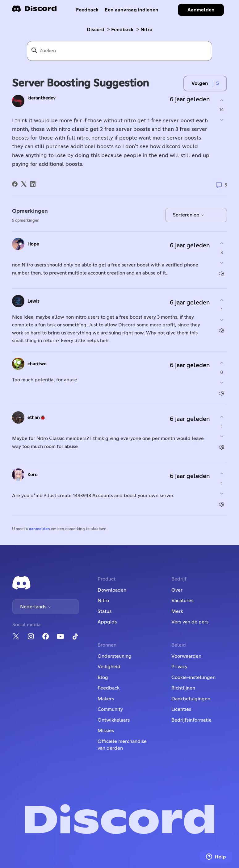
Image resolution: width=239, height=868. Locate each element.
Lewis (34, 301)
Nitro (146, 30)
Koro (33, 475)
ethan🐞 (37, 418)
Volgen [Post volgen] (200, 83)
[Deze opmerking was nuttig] (222, 243)
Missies (106, 731)
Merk (177, 611)
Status (105, 611)
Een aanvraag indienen (132, 10)
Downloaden (112, 590)
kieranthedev (42, 98)
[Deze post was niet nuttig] (222, 120)
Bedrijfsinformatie (191, 720)
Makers (106, 699)
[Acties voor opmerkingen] (222, 274)
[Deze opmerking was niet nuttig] (222, 263)
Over (177, 590)
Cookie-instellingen (193, 677)
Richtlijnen (183, 688)
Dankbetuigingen (191, 699)
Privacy (179, 667)
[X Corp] (24, 184)
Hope (33, 244)
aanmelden (40, 529)
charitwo (37, 364)
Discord (96, 30)
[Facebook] (15, 184)
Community (110, 709)
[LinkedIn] (33, 184)
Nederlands (36, 607)
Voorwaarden (186, 656)
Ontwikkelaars (114, 720)
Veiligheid (109, 667)
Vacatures (182, 601)
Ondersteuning (115, 656)
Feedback (87, 10)
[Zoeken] (119, 51)
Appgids (107, 622)
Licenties (181, 709)
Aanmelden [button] (201, 10)
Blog (103, 677)
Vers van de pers (190, 622)
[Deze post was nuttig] (222, 100)
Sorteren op (189, 215)
